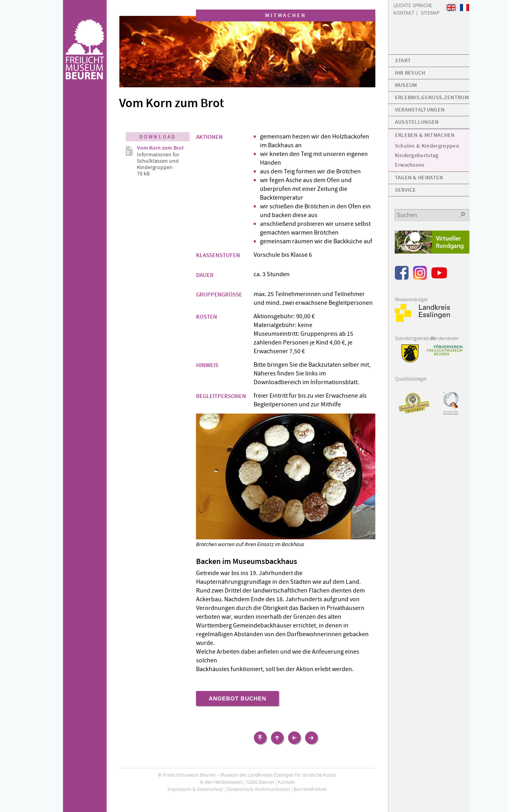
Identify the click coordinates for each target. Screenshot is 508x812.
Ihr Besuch (410, 73)
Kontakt (286, 782)
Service (406, 190)
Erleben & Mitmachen (425, 135)
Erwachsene (410, 165)
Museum (406, 85)
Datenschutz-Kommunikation (259, 789)
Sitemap (430, 13)
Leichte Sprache (413, 5)
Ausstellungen (417, 122)
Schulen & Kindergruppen (427, 146)
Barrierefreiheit (310, 789)
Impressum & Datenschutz (195, 789)
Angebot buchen (238, 698)
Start (403, 61)
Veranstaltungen (420, 110)
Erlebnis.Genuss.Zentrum (432, 97)
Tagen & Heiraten (419, 178)
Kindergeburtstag (417, 155)
